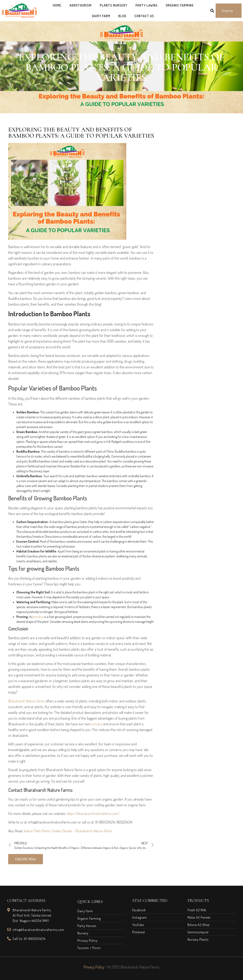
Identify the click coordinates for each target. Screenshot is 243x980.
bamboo (38, 617)
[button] (229, 11)
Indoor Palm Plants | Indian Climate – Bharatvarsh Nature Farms (68, 831)
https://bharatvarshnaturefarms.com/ (93, 813)
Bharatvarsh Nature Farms (26, 701)
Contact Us (144, 16)
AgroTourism (81, 5)
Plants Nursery (114, 5)
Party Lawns (147, 5)
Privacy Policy (94, 967)
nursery (97, 724)
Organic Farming (180, 5)
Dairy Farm (101, 16)
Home (57, 5)
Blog (122, 16)
